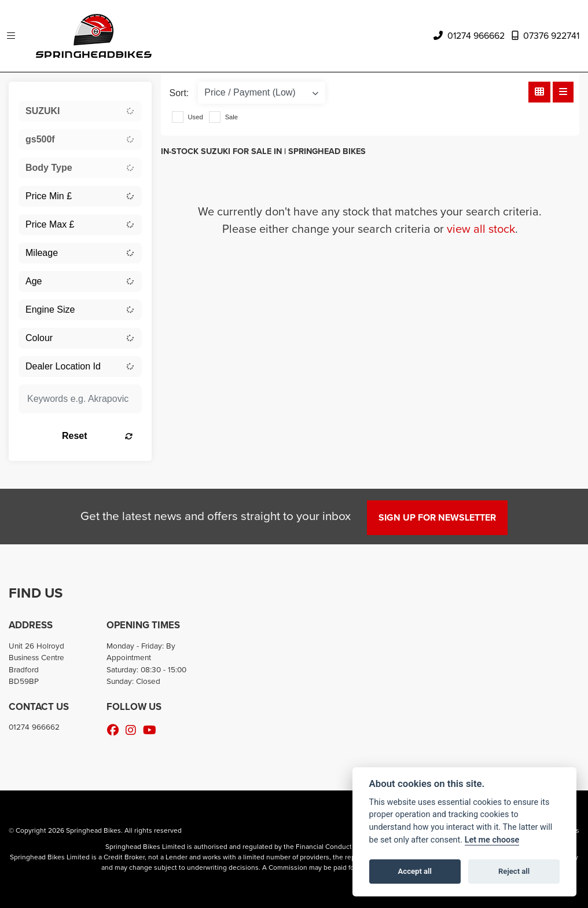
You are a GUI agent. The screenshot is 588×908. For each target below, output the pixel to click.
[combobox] (80, 111)
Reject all (514, 871)
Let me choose (492, 840)
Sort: (179, 93)
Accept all (415, 871)
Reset (97, 436)
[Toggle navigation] (11, 36)
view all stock (481, 229)
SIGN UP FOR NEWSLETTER (437, 517)
